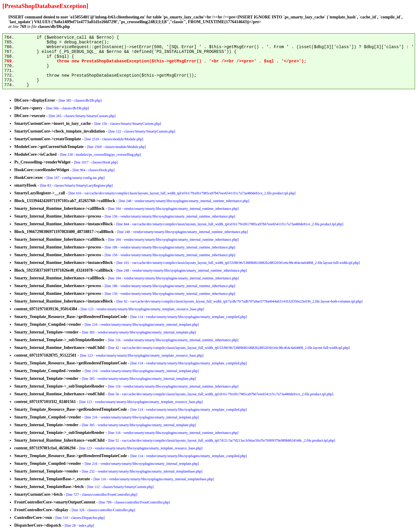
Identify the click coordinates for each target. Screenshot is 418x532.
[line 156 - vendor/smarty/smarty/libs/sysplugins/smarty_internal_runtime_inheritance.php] (170, 216)
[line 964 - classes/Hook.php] (93, 170)
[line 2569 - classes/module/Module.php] (116, 147)
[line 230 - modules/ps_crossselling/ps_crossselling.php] (100, 155)
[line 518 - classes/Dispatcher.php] (80, 518)
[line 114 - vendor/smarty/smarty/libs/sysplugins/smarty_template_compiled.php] (189, 317)
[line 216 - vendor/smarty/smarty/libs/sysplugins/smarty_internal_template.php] (142, 325)
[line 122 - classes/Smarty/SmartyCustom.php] (142, 131)
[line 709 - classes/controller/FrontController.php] (134, 502)
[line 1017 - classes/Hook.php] (96, 162)
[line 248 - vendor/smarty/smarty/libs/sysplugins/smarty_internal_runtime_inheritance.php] (184, 201)
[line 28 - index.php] (80, 525)
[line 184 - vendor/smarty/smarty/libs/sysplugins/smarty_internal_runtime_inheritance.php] (173, 209)
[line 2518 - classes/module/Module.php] (114, 139)
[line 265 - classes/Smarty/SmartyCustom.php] (82, 116)
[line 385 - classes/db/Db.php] (80, 100)
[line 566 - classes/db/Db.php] (68, 108)
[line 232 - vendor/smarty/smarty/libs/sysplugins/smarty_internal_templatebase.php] (142, 471)
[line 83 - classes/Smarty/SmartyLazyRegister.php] (76, 185)
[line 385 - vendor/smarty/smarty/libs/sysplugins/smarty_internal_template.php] (139, 332)
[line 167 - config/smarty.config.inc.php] (76, 178)
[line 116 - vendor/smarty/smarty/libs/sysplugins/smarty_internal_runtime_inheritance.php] (173, 340)
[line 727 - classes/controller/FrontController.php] (102, 495)
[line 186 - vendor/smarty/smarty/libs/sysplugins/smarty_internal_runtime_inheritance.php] (170, 247)
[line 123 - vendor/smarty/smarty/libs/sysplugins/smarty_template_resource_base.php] (142, 309)
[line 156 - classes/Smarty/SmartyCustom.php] (128, 124)
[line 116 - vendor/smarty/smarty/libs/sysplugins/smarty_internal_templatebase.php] (154, 479)
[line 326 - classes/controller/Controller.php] (103, 510)
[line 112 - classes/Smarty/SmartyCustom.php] (120, 487)
